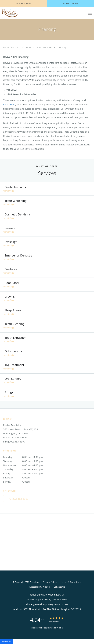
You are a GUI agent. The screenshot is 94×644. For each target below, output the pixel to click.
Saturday (26, 477)
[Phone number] (19, 499)
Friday (26, 473)
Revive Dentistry (11, 47)
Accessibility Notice (39, 587)
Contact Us (59, 587)
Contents (27, 47)
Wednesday (26, 465)
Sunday (26, 482)
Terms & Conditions (71, 582)
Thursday (26, 469)
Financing (61, 47)
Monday (26, 457)
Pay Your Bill (6, 642)
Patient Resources (44, 47)
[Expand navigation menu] (90, 13)
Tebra (61, 628)
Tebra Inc (34, 582)
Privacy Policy (50, 582)
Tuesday (26, 461)
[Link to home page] (12, 13)
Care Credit (9, 104)
